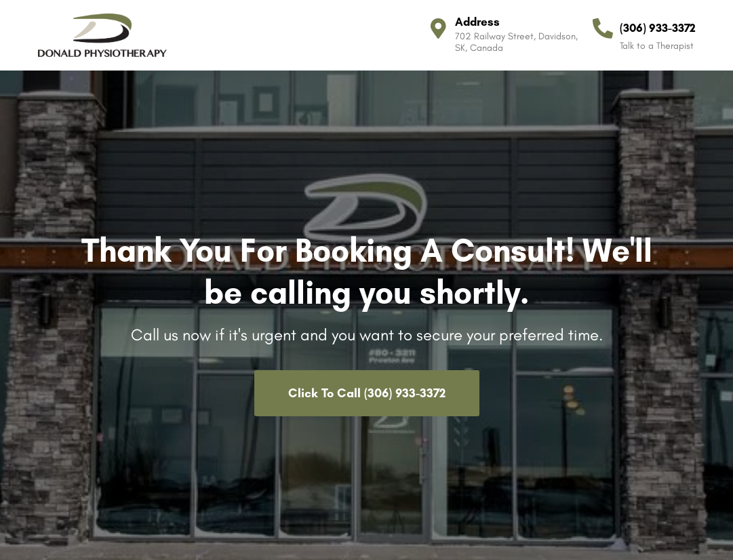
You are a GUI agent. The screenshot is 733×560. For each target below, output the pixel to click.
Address (477, 22)
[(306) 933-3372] (603, 28)
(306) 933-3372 (658, 28)
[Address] (438, 28)
